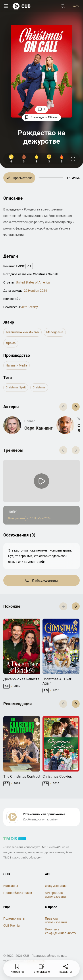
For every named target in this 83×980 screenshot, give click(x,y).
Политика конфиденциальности (61, 931)
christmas (39, 387)
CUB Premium (13, 926)
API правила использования (56, 895)
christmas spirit (16, 387)
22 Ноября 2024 (35, 291)
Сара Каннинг (38, 428)
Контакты (11, 886)
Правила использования (56, 920)
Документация (56, 886)
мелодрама (55, 332)
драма (11, 343)
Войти (75, 6)
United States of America (33, 282)
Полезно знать (14, 918)
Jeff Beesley (30, 307)
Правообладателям (18, 893)
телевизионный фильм (22, 332)
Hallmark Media (16, 365)
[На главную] (22, 6)
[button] (76, 407)
